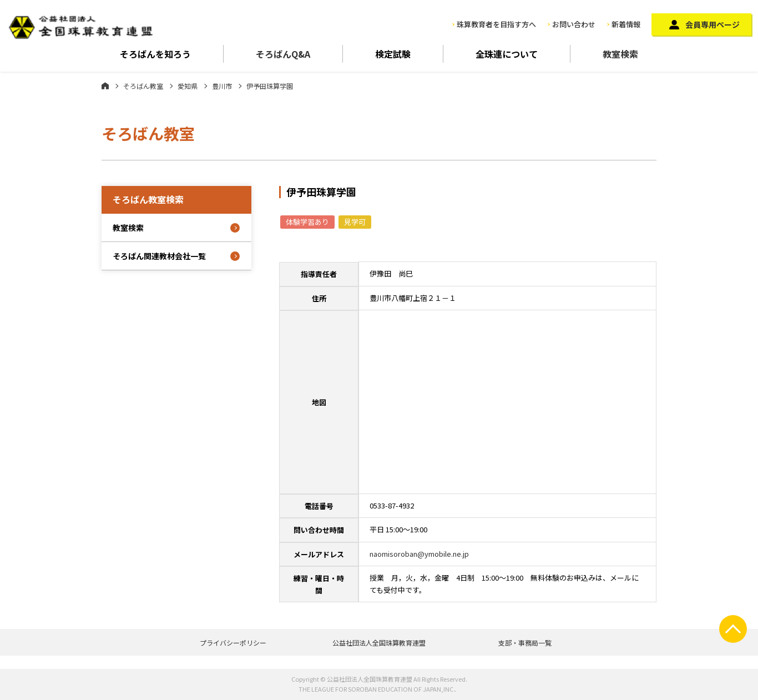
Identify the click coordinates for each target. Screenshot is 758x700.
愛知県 (188, 86)
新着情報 (626, 24)
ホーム (105, 85)
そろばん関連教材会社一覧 (159, 256)
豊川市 (222, 86)
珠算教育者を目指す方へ (496, 24)
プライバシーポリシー (233, 643)
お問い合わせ (574, 24)
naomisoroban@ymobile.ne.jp (419, 554)
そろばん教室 (143, 86)
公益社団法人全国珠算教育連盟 (379, 643)
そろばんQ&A (283, 54)
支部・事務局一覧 (525, 643)
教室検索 (620, 54)
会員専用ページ (712, 24)
